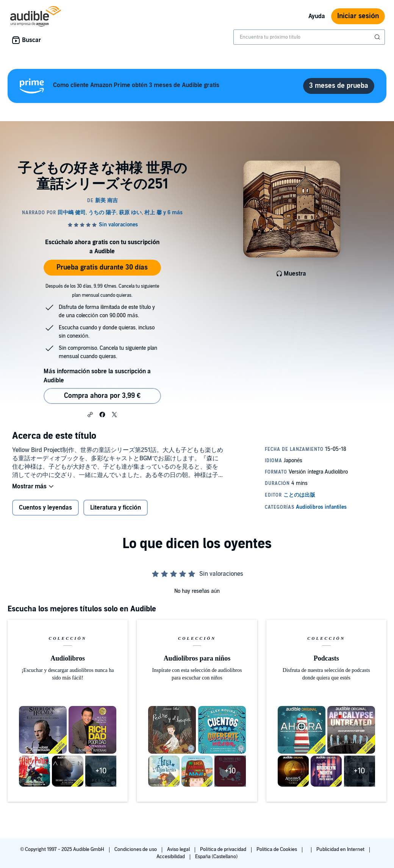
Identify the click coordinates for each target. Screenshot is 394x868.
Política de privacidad (224, 849)
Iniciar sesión (358, 16)
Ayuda (317, 16)
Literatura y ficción (116, 508)
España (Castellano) (216, 857)
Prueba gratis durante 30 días (102, 267)
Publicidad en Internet (341, 849)
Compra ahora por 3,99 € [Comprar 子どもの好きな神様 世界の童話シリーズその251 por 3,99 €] (102, 396)
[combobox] (309, 37)
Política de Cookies (278, 849)
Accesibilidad (171, 857)
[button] (90, 414)
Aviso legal (179, 849)
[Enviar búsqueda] (378, 37)
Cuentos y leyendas (45, 508)
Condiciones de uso (136, 849)
